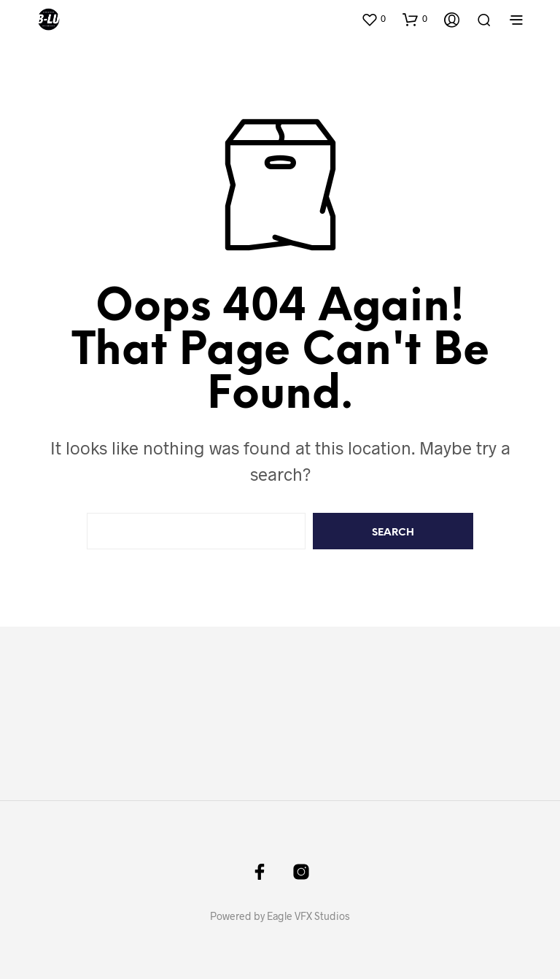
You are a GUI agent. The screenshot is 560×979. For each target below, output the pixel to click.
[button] (373, 19)
